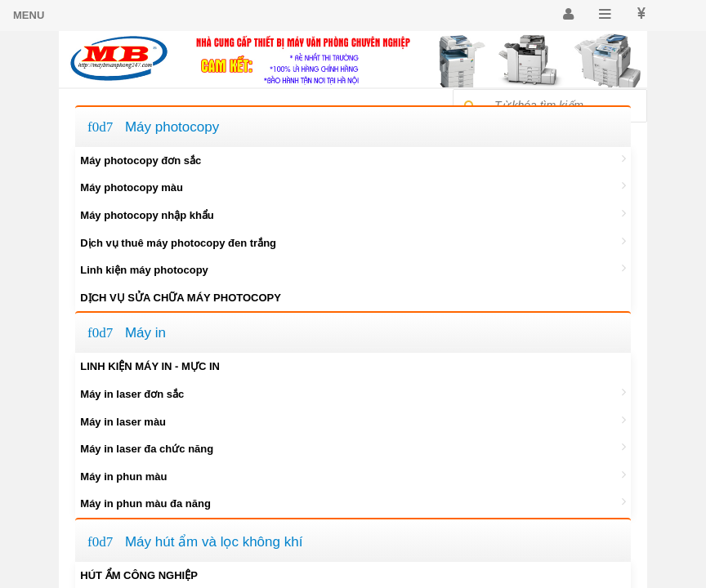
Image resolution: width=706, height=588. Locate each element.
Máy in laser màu (353, 421)
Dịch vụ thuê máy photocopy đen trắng (353, 242)
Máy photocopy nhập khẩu (353, 214)
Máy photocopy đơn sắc (353, 159)
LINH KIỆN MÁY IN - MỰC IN (150, 366)
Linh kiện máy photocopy (353, 269)
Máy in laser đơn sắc (353, 393)
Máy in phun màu (353, 475)
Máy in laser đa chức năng (353, 448)
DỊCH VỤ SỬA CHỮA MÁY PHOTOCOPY (181, 298)
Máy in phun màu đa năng (353, 502)
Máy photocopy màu (353, 186)
